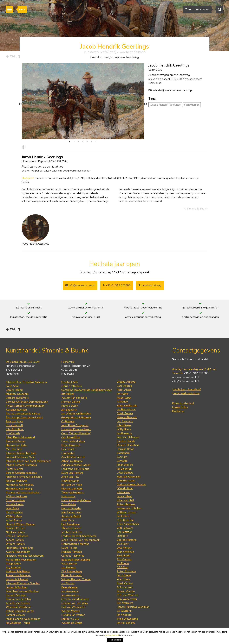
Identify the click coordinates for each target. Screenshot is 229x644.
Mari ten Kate (14, 449)
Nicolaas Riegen (15, 532)
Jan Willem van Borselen (76, 414)
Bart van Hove (14, 421)
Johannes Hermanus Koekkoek (24, 477)
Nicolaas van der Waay (75, 603)
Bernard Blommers (17, 398)
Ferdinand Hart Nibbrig (75, 469)
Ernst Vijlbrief (125, 583)
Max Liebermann (71, 512)
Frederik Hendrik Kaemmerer (79, 536)
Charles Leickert (16, 500)
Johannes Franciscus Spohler (23, 583)
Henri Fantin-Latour (73, 441)
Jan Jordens (123, 516)
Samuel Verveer (16, 615)
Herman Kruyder (71, 508)
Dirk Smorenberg (72, 571)
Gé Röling (123, 567)
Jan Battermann (126, 409)
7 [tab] (96, 142)
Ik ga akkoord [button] (115, 640)
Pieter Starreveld (72, 575)
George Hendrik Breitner (76, 418)
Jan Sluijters (69, 568)
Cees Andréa (124, 386)
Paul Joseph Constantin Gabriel (25, 418)
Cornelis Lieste (15, 504)
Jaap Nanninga (125, 552)
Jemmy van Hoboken (129, 508)
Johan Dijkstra (125, 465)
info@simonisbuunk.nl (80, 285)
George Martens (126, 540)
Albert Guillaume (72, 461)
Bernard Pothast (16, 528)
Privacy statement (183, 403)
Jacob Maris (13, 508)
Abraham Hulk (15, 425)
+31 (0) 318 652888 (117, 285)
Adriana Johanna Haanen (76, 465)
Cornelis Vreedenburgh (75, 599)
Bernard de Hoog (72, 485)
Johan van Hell (70, 477)
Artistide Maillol (71, 516)
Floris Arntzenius (71, 386)
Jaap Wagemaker (127, 599)
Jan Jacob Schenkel (17, 579)
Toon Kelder (69, 504)
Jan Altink (123, 394)
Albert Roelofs (15, 540)
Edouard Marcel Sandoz (76, 560)
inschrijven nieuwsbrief (187, 389)
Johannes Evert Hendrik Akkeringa (26, 382)
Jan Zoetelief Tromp (18, 623)
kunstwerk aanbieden (186, 393)
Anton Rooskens (126, 571)
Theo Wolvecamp (127, 619)
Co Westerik (124, 611)
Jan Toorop (68, 583)
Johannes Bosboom (17, 394)
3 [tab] (78, 142)
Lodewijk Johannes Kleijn (21, 457)
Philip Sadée (13, 564)
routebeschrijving (150, 285)
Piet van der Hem (72, 489)
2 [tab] (74, 142)
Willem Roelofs (15, 544)
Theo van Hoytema (73, 493)
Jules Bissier (124, 425)
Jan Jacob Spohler (16, 587)
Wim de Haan (125, 488)
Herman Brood (126, 449)
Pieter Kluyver (15, 469)
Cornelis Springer (16, 595)
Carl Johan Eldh (71, 437)
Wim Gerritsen (126, 481)
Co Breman (68, 421)
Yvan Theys (123, 579)
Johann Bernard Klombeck (21, 465)
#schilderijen (192, 105)
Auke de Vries (125, 587)
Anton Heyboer (126, 504)
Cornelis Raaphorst (73, 556)
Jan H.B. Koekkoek (16, 481)
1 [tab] (70, 142)
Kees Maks (68, 520)
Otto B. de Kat (125, 520)
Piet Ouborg (124, 559)
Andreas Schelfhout (18, 571)
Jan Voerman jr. (70, 591)
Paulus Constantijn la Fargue (23, 414)
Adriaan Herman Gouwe (131, 484)
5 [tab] (87, 142)
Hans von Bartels (127, 406)
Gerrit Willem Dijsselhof (76, 433)
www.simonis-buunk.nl (186, 377)
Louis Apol (12, 386)
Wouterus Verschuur (18, 607)
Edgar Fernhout (71, 445)
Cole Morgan (124, 548)
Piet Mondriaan (70, 524)
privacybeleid (112, 635)
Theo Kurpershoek (128, 524)
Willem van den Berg (74, 398)
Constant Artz (70, 382)
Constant (122, 457)
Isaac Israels (68, 496)
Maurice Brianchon (128, 445)
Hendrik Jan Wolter (73, 615)
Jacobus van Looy (72, 532)
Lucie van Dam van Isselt (76, 429)
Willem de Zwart (72, 623)
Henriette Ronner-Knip (20, 548)
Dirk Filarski (68, 449)
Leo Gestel (68, 453)
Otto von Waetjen (127, 595)
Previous (20, 104)
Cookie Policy (180, 407)
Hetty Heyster (70, 481)
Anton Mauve (14, 520)
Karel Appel (124, 398)
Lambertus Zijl (70, 619)
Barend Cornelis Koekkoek (21, 473)
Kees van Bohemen (128, 437)
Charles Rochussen (17, 536)
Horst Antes (124, 390)
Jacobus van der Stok (18, 599)
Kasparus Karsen (16, 441)
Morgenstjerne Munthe (75, 544)
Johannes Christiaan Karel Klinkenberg (29, 461)
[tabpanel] (83, 109)
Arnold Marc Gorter (73, 457)
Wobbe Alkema (126, 382)
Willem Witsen (71, 611)
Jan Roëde (123, 563)
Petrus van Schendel (18, 575)
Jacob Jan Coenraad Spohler (22, 591)
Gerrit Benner (125, 413)
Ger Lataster (124, 532)
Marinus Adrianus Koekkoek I (23, 493)
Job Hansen (123, 492)
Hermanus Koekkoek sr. (20, 485)
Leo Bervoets (125, 421)
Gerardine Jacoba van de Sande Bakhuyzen (87, 390)
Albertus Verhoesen (18, 603)
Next (145, 104)
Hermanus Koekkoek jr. (19, 489)
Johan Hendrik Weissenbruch (23, 619)
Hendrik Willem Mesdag (21, 524)
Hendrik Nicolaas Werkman (133, 607)
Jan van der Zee (126, 623)
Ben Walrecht (125, 603)
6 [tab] (92, 142)
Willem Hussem (126, 512)
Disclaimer (178, 411)
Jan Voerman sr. (71, 595)
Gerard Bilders (15, 390)
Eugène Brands (126, 441)
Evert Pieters (69, 548)
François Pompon (72, 552)
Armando (122, 402)
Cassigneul (123, 453)
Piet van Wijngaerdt (73, 607)
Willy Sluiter (69, 564)
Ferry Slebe (124, 575)
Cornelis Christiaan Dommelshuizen (27, 402)
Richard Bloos (70, 406)
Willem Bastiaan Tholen (76, 579)
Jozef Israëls (13, 433)
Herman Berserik (127, 417)
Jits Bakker (68, 394)
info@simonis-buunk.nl (186, 381)
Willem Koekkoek (16, 496)
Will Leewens (125, 528)
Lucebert (122, 536)
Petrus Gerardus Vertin (20, 611)
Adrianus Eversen (16, 410)
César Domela (125, 473)
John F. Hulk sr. (15, 429)
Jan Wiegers (124, 615)
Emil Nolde (123, 556)
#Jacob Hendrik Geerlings (165, 105)
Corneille (122, 461)
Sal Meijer (123, 544)
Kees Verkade (69, 587)
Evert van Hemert (72, 473)
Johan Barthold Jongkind (20, 437)
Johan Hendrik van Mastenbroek (80, 540)
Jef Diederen (124, 469)
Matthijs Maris (14, 512)
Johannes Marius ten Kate (21, 453)
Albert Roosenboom (18, 552)
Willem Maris (14, 516)
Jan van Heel (124, 496)
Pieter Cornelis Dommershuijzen (25, 406)
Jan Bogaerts (69, 410)
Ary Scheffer (13, 568)
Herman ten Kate (16, 445)
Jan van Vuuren (126, 591)
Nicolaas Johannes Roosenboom (25, 556)
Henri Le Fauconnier (129, 477)
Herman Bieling (71, 402)
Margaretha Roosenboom (21, 560)
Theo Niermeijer (71, 528)
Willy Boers (124, 429)
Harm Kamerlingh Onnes (76, 500)
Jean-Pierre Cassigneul (75, 425)
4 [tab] (83, 142)
